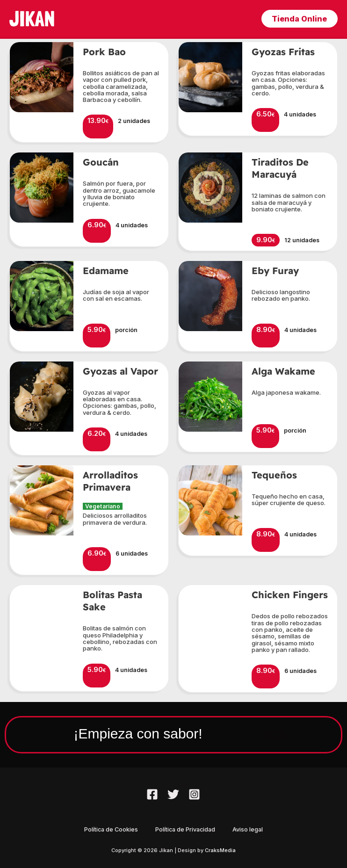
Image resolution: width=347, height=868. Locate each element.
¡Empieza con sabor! (127, 733)
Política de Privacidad (185, 829)
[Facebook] (152, 794)
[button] (298, 19)
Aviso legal (249, 829)
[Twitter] (173, 794)
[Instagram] (194, 794)
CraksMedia (220, 850)
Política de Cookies (110, 829)
